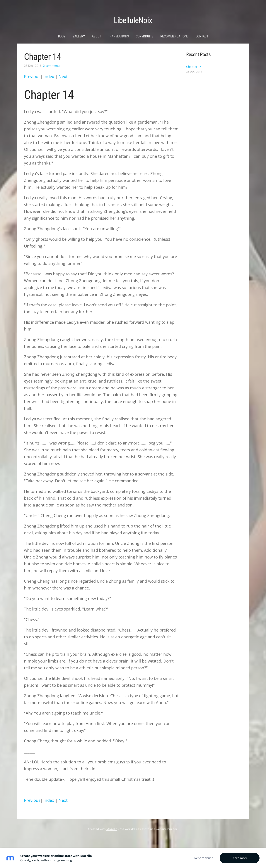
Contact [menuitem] (202, 30)
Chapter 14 (42, 50)
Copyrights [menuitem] (145, 30)
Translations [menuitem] (118, 30)
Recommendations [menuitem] (174, 30)
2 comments (52, 59)
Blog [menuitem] (62, 30)
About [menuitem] (96, 30)
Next (63, 70)
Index (49, 70)
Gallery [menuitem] (79, 30)
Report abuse (204, 858)
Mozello (112, 822)
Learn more (240, 858)
